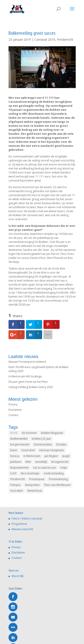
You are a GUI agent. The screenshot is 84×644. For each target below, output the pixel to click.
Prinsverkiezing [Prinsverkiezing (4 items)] (58, 479)
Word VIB (18, 576)
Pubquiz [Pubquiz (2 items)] (15, 485)
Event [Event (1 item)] (14, 450)
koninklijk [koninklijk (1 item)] (41, 462)
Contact (13, 415)
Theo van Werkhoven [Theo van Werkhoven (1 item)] (57, 485)
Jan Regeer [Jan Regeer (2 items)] (51, 456)
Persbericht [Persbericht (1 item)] (18, 479)
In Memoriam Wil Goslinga (25, 376)
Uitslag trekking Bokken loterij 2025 (31, 387)
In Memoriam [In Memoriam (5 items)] (32, 456)
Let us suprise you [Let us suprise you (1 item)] (45, 468)
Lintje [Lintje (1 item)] (64, 468)
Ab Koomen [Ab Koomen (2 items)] (29, 433)
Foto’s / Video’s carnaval (27, 518)
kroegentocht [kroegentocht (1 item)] (60, 462)
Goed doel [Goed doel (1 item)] (28, 450)
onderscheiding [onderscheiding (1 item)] (54, 473)
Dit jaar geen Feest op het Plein (28, 382)
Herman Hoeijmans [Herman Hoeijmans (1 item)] (52, 450)
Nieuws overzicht (22, 529)
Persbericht (65, 39)
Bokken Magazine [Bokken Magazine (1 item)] (52, 433)
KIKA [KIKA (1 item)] (28, 462)
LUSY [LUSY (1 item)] (13, 473)
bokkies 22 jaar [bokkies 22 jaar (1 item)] (41, 439)
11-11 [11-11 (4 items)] (14, 433)
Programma (19, 524)
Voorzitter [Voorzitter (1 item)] (17, 491)
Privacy (13, 404)
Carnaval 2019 (45, 39)
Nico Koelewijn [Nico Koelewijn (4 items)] (30, 473)
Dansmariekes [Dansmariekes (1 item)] (43, 444)
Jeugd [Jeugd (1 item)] (66, 456)
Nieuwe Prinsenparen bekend (27, 362)
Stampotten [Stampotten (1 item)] (32, 485)
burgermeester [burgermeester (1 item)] (20, 444)
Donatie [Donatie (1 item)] (61, 444)
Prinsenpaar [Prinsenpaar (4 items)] (37, 479)
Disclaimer (15, 410)
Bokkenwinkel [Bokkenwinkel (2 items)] (19, 439)
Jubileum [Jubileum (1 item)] (16, 462)
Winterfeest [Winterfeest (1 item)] (35, 491)
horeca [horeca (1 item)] (15, 456)
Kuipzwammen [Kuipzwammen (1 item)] (20, 468)
